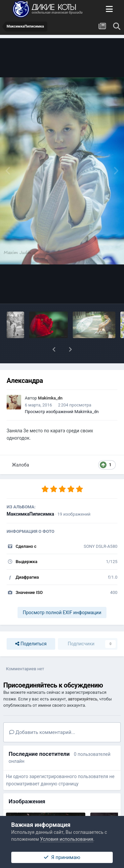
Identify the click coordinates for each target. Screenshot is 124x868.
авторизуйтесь (83, 699)
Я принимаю (62, 857)
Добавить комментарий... (42, 732)
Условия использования (67, 839)
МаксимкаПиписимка (30, 514)
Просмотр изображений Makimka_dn (62, 412)
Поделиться (31, 644)
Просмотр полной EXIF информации (62, 613)
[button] (54, 349)
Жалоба (21, 465)
